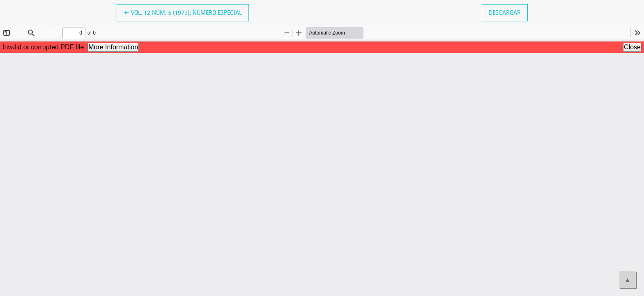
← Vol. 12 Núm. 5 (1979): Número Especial (183, 12)
